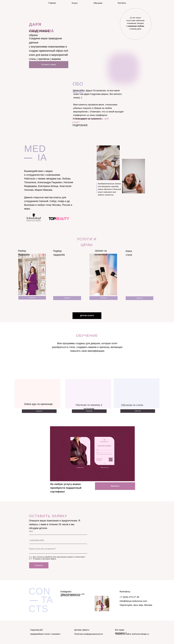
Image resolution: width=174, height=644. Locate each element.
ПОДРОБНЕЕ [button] (80, 125)
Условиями (37, 559)
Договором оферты (49, 559)
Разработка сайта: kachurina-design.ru (132, 634)
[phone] (58, 541)
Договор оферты (82, 630)
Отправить (39, 565)
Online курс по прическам (38, 404)
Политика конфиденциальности (89, 634)
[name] (58, 531)
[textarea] (58, 550)
